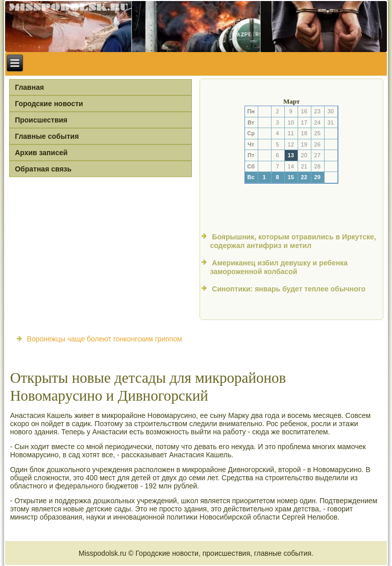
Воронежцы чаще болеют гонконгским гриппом (105, 339)
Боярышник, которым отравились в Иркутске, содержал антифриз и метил (293, 241)
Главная (29, 87)
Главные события (47, 136)
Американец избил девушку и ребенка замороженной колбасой (279, 267)
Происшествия (41, 120)
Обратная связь (43, 169)
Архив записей (41, 153)
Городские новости (49, 104)
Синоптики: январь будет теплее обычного (289, 289)
